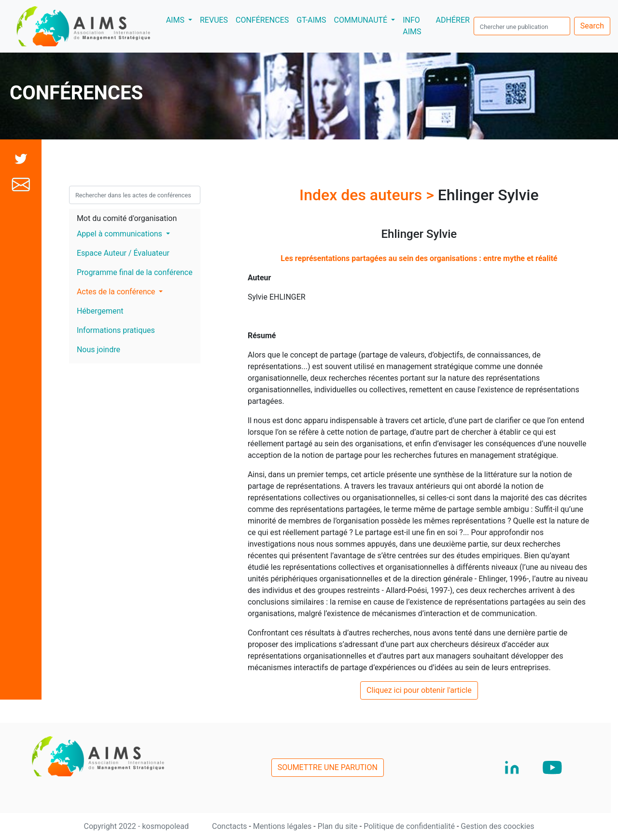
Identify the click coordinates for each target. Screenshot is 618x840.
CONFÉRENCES (262, 20)
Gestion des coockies (497, 826)
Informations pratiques (116, 330)
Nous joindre (98, 350)
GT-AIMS (311, 20)
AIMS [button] (181, 19)
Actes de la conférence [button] (117, 292)
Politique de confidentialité (410, 826)
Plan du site (339, 826)
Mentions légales (283, 826)
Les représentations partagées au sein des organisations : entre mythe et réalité (419, 258)
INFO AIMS (412, 26)
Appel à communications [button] (120, 234)
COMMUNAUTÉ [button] (362, 20)
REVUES (214, 20)
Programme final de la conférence (135, 272)
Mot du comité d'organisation (127, 218)
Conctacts (231, 826)
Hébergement (100, 311)
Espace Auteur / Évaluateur (123, 253)
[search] (522, 26)
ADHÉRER (453, 20)
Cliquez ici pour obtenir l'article (419, 690)
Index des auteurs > (369, 195)
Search (592, 26)
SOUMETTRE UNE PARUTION (328, 767)
